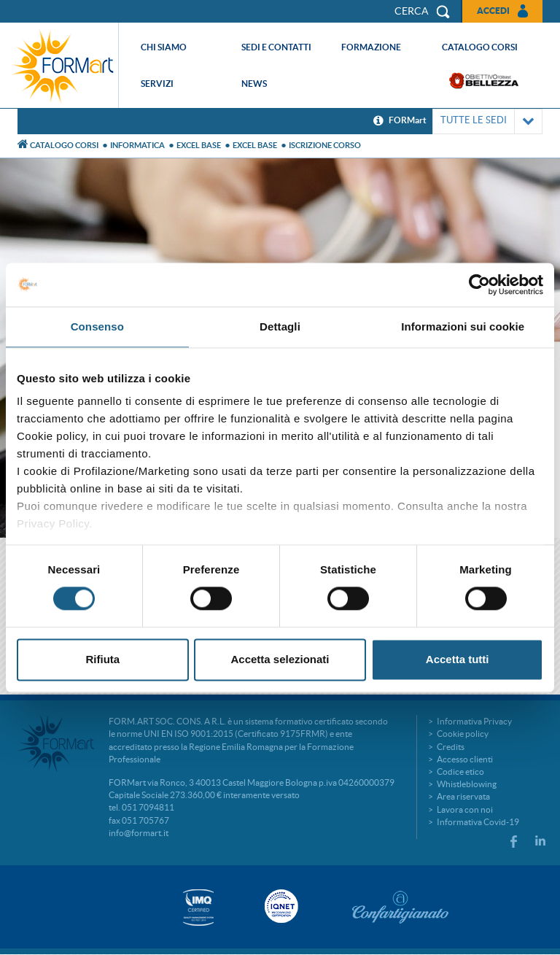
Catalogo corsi (480, 47)
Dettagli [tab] (280, 326)
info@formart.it (139, 833)
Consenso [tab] (97, 326)
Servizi (157, 84)
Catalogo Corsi (64, 145)
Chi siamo (164, 47)
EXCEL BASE (199, 145)
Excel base (255, 145)
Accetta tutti (458, 659)
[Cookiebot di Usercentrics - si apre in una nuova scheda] (479, 285)
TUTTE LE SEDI (487, 121)
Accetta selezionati (280, 659)
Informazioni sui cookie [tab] (463, 326)
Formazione (371, 47)
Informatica (137, 145)
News (254, 84)
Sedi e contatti (276, 47)
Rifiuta (102, 659)
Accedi (493, 11)
